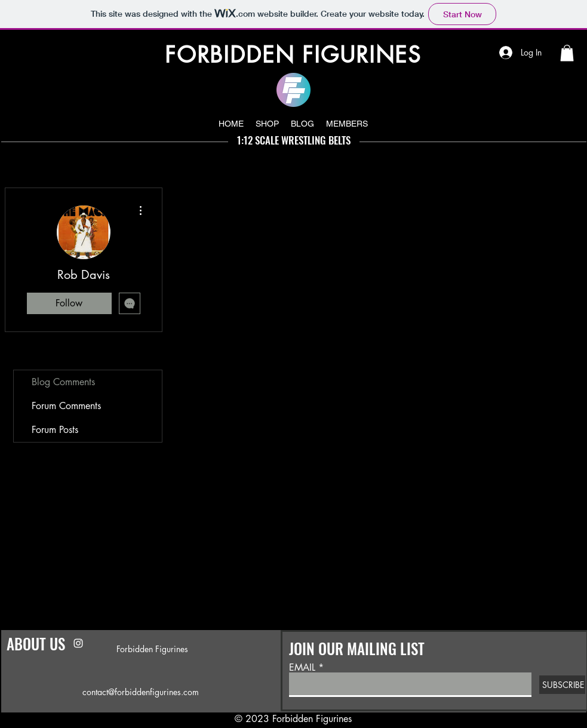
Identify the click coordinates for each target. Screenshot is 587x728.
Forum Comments (66, 406)
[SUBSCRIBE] (562, 685)
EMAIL (302, 668)
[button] (567, 53)
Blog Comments (63, 382)
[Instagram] (78, 643)
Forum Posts (55, 430)
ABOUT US (36, 643)
